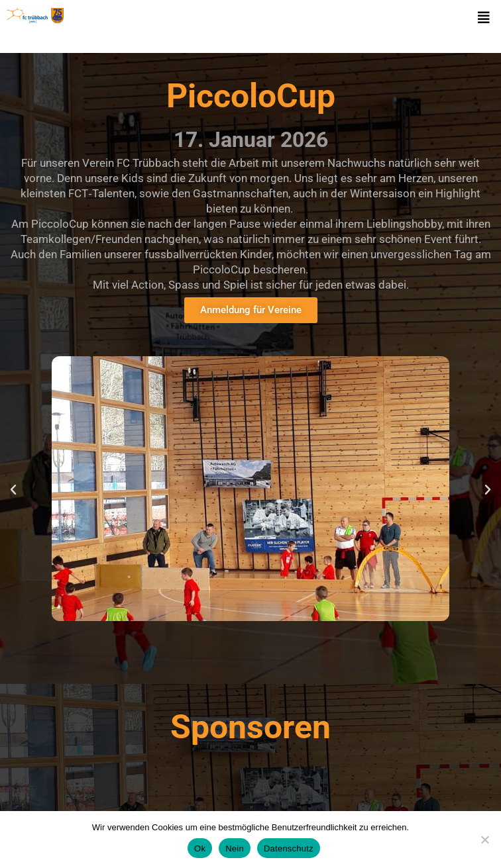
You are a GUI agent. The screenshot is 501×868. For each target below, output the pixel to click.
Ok (200, 848)
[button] (484, 18)
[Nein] (484, 840)
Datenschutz (289, 848)
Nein (235, 848)
